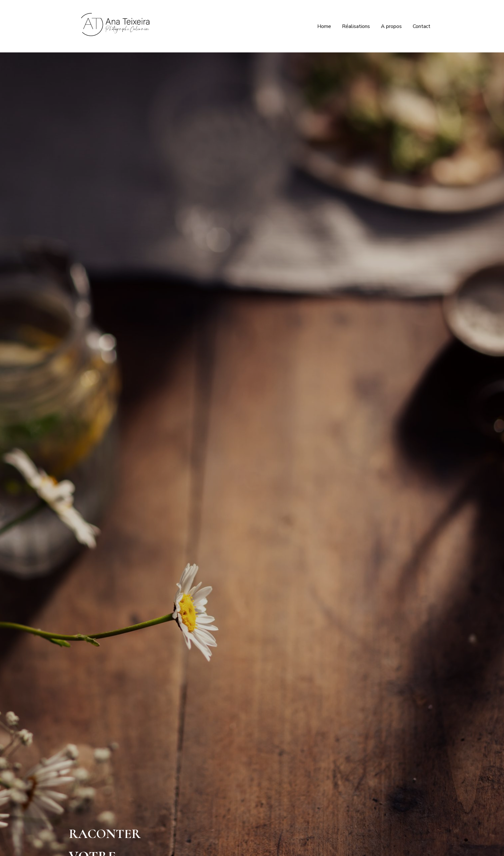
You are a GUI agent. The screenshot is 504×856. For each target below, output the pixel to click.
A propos (391, 26)
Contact (422, 26)
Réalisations (356, 26)
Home (324, 26)
